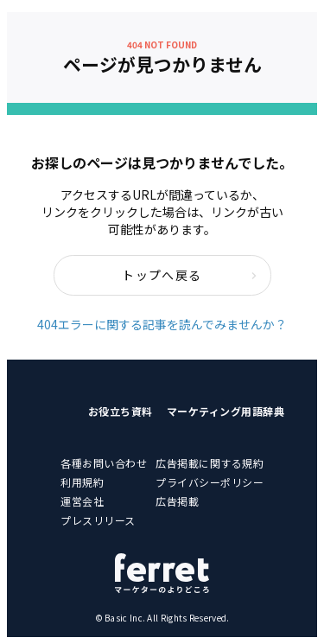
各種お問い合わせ (104, 463)
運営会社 (82, 501)
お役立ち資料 (121, 411)
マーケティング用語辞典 (226, 411)
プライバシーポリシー (210, 482)
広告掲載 (177, 501)
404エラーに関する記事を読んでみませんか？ (162, 324)
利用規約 (82, 482)
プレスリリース (98, 520)
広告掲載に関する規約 (210, 463)
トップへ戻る (189, 275)
